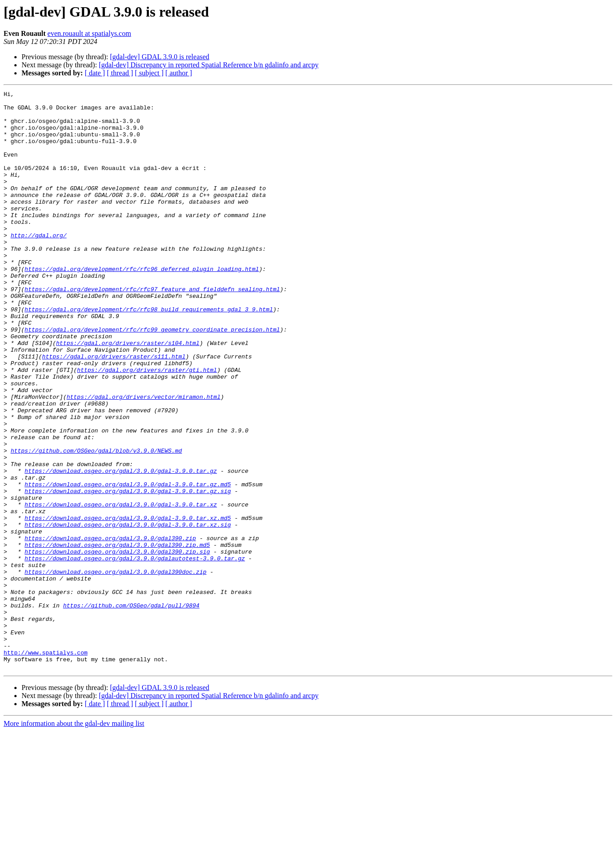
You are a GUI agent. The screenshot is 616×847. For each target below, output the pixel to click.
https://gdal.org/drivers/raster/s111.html (114, 410)
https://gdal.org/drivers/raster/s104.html (128, 394)
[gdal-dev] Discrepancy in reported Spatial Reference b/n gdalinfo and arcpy (208, 65)
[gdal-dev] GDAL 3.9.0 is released (160, 57)
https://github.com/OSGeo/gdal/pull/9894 (131, 709)
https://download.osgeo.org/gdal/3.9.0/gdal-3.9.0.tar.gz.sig (128, 572)
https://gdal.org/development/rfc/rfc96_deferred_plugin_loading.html (142, 305)
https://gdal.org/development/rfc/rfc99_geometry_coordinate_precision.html (152, 378)
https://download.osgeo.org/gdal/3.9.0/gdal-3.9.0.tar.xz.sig (128, 612)
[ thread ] (120, 73)
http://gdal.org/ (39, 265)
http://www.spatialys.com (46, 765)
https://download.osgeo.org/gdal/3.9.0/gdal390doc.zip (116, 668)
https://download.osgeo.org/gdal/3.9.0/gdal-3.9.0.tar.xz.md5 (128, 604)
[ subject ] (149, 73)
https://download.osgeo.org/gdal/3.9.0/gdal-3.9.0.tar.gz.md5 (128, 563)
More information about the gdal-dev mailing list (74, 839)
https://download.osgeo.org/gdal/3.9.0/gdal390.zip (110, 628)
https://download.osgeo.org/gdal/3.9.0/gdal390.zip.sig (117, 644)
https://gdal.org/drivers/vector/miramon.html (143, 458)
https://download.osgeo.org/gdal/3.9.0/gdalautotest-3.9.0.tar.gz (135, 652)
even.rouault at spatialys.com (89, 33)
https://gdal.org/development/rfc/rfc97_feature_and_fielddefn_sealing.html (152, 329)
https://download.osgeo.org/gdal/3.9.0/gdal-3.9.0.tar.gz (121, 547)
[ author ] (179, 73)
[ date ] (95, 73)
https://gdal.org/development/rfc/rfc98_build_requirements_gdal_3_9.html (149, 354)
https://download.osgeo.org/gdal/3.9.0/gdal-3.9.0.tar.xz (121, 588)
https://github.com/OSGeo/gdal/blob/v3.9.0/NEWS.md (96, 523)
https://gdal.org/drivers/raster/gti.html (147, 426)
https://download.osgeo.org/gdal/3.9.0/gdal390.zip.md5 (117, 636)
